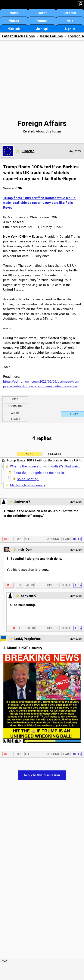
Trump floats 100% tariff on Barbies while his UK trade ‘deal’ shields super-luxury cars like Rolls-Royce (39, 203)
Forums (42, 21)
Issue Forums (51, 36)
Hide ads (14, 29)
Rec (7, 539)
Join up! (42, 29)
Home (14, 13)
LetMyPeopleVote (28, 639)
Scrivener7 (22, 502)
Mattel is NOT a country (28, 485)
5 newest (55, 454)
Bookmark (15, 406)
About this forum (49, 131)
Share (66, 539)
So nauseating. (28, 479)
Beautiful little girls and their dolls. (39, 473)
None (29, 454)
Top (18, 539)
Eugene (28, 151)
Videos (14, 21)
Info (15, 399)
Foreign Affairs (42, 123)
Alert (15, 413)
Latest (42, 13)
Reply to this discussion (42, 775)
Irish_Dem (25, 550)
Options (53, 539)
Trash (15, 419)
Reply (77, 539)
